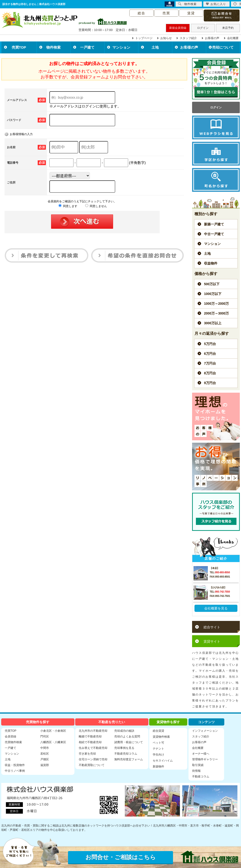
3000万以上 (213, 323)
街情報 (196, 771)
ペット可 (158, 743)
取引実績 (198, 765)
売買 (166, 13)
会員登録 (10, 736)
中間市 (45, 748)
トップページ (144, 38)
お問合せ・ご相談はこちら (121, 857)
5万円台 (210, 344)
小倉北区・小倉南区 (53, 731)
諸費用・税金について (129, 742)
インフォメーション (205, 731)
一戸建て (87, 47)
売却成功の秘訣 (124, 731)
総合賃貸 (158, 731)
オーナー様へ (201, 754)
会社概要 (233, 38)
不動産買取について (92, 765)
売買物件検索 (13, 742)
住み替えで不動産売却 (93, 748)
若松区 (45, 754)
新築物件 (158, 766)
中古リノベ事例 (15, 771)
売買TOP (19, 47)
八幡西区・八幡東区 (53, 742)
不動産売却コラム (126, 754)
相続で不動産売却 (90, 742)
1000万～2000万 (216, 304)
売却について (223, 47)
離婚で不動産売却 (90, 736)
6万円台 (210, 354)
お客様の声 (212, 38)
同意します (68, 206)
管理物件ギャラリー (205, 759)
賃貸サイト (212, 641)
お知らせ (166, 38)
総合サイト (212, 627)
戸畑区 (45, 759)
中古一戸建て (214, 234)
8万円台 (210, 373)
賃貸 (191, 13)
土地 (155, 47)
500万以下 (212, 284)
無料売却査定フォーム (129, 759)
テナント (158, 749)
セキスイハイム (163, 761)
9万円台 (210, 383)
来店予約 (228, 28)
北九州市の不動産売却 (93, 731)
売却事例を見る (124, 748)
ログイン (203, 28)
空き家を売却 (87, 754)
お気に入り (216, 4)
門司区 (45, 736)
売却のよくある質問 (127, 736)
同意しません (96, 206)
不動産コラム (201, 777)
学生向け (158, 755)
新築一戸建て (214, 224)
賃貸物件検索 (161, 737)
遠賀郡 (45, 765)
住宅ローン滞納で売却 (93, 759)
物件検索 (53, 47)
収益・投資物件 (15, 765)
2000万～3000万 (216, 313)
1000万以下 (213, 294)
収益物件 (211, 263)
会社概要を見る (216, 608)
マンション (121, 47)
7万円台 (210, 363)
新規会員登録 (178, 28)
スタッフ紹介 (188, 38)
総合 (141, 13)
